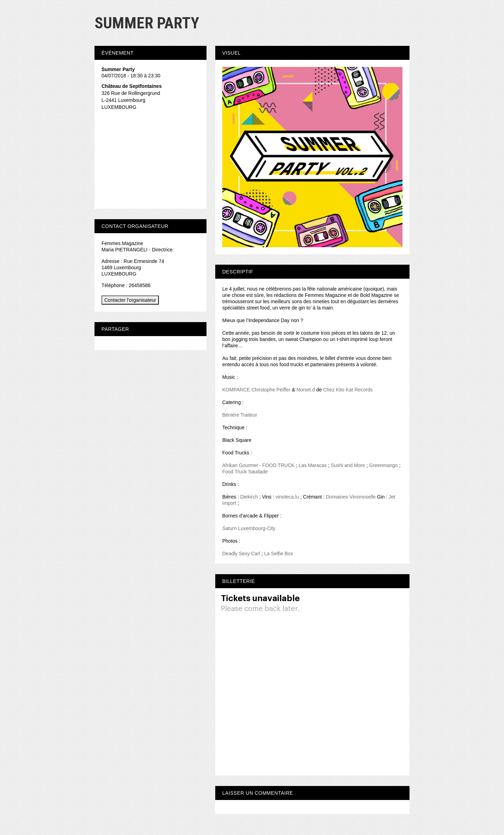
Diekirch (249, 497)
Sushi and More (348, 465)
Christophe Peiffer (271, 390)
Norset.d (306, 390)
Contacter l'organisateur (130, 300)
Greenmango (384, 465)
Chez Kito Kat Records (348, 390)
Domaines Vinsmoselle (351, 497)
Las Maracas (313, 465)
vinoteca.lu (287, 497)
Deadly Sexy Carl (241, 554)
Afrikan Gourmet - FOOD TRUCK (258, 465)
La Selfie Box (279, 554)
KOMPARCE (236, 390)
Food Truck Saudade (245, 472)
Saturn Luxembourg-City (249, 528)
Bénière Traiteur (240, 415)
